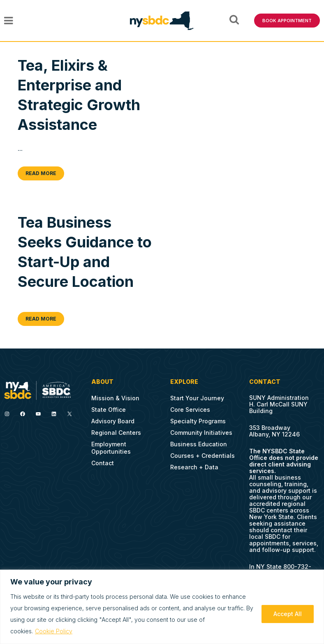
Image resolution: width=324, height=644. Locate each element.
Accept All (288, 614)
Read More (41, 173)
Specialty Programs (198, 421)
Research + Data (194, 467)
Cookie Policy (54, 631)
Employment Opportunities (111, 448)
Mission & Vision (115, 398)
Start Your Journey (197, 398)
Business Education (199, 444)
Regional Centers (116, 433)
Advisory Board (113, 421)
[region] (162, 607)
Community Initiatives (201, 433)
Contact (103, 463)
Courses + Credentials (202, 456)
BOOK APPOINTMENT (287, 21)
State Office (109, 410)
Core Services (190, 410)
